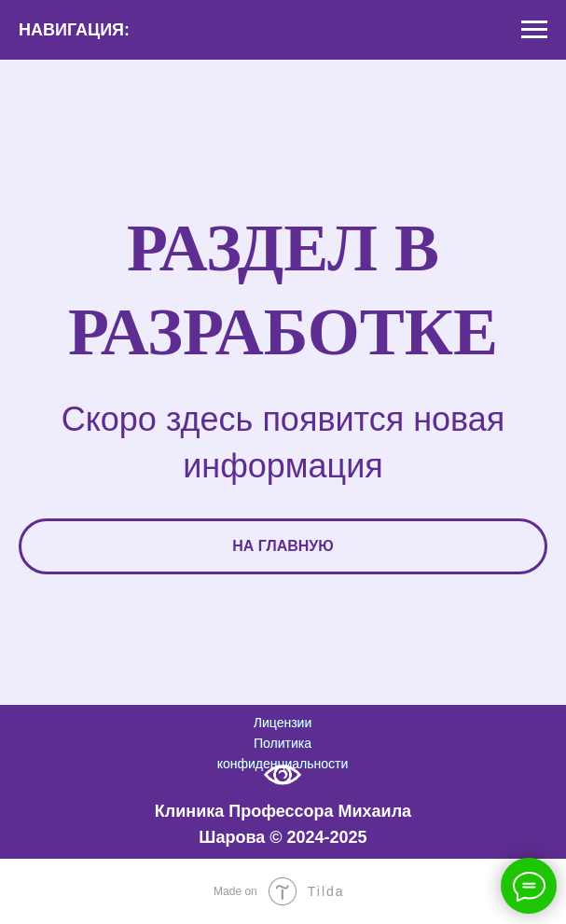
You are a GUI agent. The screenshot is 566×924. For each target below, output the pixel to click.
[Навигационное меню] (534, 30)
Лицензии (283, 723)
